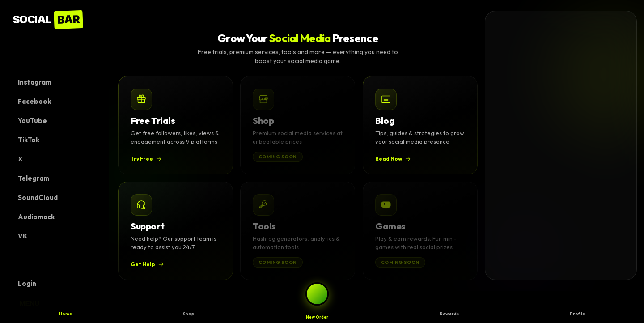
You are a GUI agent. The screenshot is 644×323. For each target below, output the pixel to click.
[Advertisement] (552, 145)
